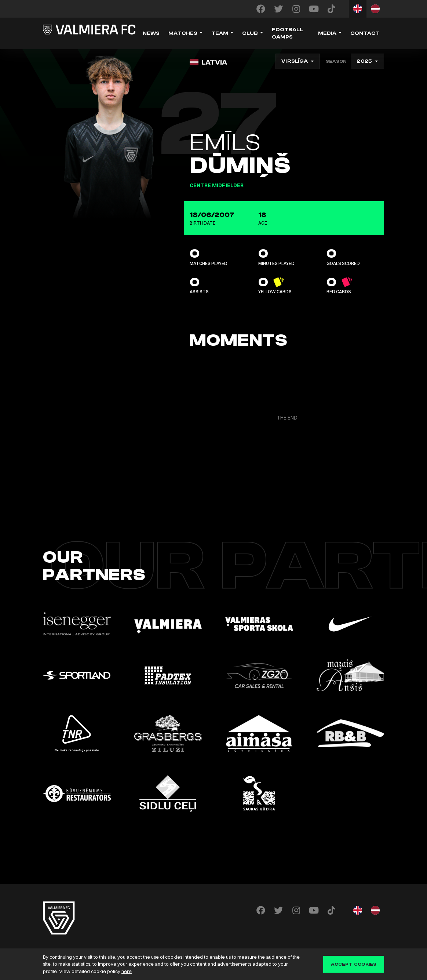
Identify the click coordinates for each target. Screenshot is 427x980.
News (151, 33)
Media (327, 33)
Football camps (287, 33)
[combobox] (298, 61)
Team (220, 33)
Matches (183, 33)
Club (250, 33)
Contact (365, 33)
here (127, 971)
